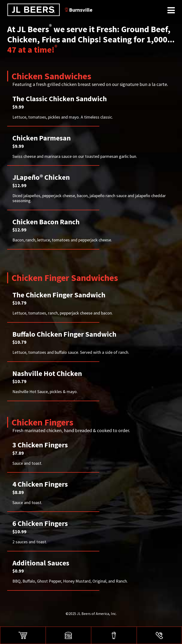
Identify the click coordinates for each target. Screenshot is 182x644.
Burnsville (79, 10)
